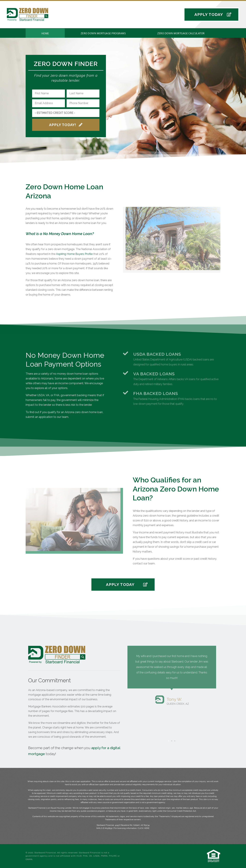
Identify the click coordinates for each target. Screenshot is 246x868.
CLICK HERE (143, 828)
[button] (211, 16)
